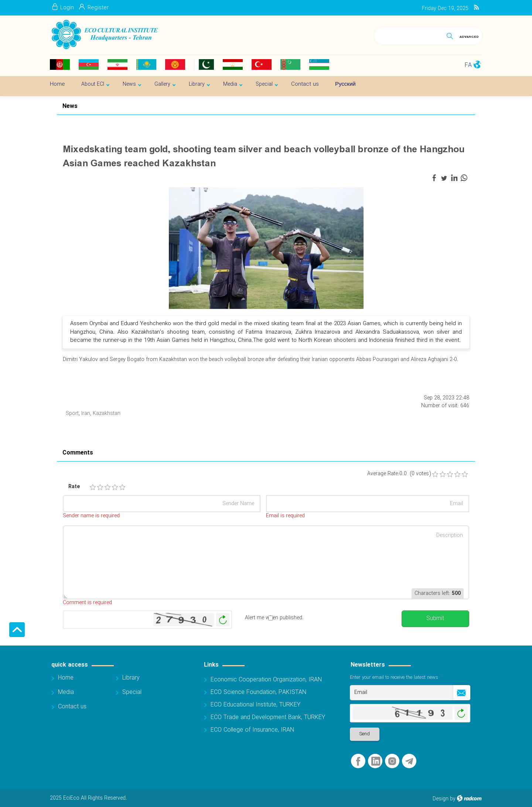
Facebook (358, 761)
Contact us (72, 707)
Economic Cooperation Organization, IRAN (266, 680)
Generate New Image (223, 620)
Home (66, 678)
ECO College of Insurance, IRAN (252, 730)
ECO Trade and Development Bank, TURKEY (268, 717)
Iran (86, 413)
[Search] (409, 35)
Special (132, 692)
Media (66, 692)
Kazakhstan (107, 413)
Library (131, 678)
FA (468, 65)
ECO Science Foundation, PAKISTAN (258, 692)
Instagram (392, 761)
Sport (72, 413)
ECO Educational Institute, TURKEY (255, 705)
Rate (74, 487)
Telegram (409, 761)
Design (441, 799)
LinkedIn (376, 761)
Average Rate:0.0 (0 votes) (399, 474)
